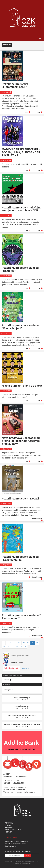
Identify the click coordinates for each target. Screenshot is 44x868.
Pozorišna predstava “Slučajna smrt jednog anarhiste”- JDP (21, 209)
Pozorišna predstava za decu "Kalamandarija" (20, 558)
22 (19, 643)
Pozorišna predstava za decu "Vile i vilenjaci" (20, 327)
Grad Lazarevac (11, 846)
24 (28, 643)
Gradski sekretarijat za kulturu (15, 844)
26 (37, 643)
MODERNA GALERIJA (13, 830)
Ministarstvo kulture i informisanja (17, 842)
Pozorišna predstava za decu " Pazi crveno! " (21, 617)
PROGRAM (9, 827)
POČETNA (9, 823)
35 (22, 647)
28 (9, 647)
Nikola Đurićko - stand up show (22, 386)
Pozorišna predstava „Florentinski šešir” (15, 85)
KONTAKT (9, 832)
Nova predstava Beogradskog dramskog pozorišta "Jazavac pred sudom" (21, 441)
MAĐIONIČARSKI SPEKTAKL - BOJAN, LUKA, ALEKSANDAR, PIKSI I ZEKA (21, 152)
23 (24, 643)
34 (17, 647)
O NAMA (8, 825)
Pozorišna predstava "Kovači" (21, 499)
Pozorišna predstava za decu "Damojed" (20, 269)
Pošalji (27, 856)
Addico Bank (16, 668)
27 (4, 647)
